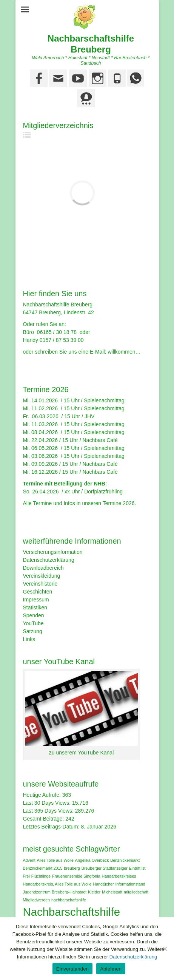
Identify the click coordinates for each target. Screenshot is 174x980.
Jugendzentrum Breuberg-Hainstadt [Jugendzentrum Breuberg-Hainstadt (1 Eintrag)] (55, 892)
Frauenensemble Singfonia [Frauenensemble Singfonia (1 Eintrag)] (76, 876)
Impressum (36, 600)
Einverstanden (72, 969)
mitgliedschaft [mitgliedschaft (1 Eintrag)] (136, 892)
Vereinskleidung (42, 576)
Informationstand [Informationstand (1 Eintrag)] (130, 884)
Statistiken (35, 607)
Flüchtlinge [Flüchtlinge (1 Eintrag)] (41, 876)
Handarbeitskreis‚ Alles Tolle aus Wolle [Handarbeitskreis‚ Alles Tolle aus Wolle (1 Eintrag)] (57, 884)
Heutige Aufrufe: (43, 795)
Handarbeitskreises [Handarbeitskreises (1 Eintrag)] (119, 876)
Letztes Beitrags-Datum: (52, 827)
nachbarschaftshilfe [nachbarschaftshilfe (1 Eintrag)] (69, 900)
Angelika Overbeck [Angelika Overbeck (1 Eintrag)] (92, 860)
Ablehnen (111, 969)
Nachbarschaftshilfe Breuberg (91, 44)
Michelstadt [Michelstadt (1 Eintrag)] (112, 892)
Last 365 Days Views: (49, 811)
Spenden (34, 615)
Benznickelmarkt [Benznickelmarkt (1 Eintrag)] (125, 860)
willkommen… (124, 352)
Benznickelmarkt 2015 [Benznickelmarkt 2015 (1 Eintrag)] (43, 868)
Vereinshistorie (40, 584)
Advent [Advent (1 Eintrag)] (29, 860)
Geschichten (38, 592)
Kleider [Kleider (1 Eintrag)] (94, 892)
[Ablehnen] (165, 949)
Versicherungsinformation (53, 552)
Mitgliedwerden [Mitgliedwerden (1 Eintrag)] (37, 900)
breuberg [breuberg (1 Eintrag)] (72, 868)
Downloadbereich (43, 568)
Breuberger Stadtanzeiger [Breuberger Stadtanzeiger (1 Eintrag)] (105, 868)
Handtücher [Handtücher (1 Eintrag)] (103, 884)
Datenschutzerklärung (49, 560)
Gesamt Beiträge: (44, 819)
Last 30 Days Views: (48, 803)
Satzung (33, 631)
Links (29, 639)
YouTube (33, 623)
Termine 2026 (119, 503)
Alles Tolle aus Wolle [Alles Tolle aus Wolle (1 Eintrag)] (55, 860)
